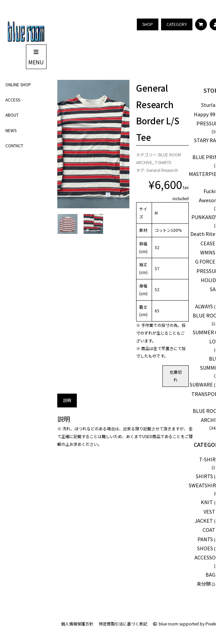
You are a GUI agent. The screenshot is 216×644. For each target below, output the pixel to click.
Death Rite (203, 234)
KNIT (207, 502)
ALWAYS (204, 306)
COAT (209, 530)
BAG (210, 574)
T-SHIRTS (163, 162)
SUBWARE (201, 384)
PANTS (205, 539)
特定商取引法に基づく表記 (123, 624)
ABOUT (12, 115)
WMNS (208, 252)
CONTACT (14, 145)
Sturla (208, 105)
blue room (165, 624)
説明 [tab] (67, 400)
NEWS (11, 130)
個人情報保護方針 (77, 624)
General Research (162, 170)
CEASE (208, 243)
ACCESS (13, 100)
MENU (36, 57)
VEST (209, 511)
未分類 (204, 584)
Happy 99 (205, 114)
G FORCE (205, 261)
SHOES (205, 548)
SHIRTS (204, 476)
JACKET (204, 520)
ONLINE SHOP (18, 84)
